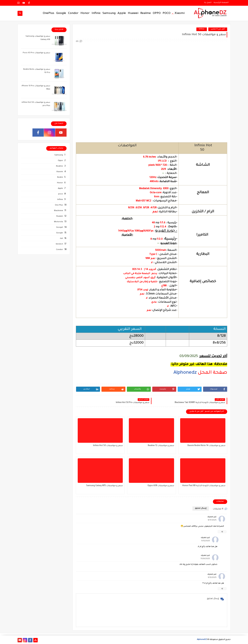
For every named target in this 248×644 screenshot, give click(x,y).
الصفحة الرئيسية (221, 3)
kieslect (59, 244)
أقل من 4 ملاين (218, 29)
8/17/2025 (212, 520)
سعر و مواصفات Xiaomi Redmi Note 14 (206, 446)
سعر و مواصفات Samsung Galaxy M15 (104, 486)
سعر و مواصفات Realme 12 (161, 446)
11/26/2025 (205, 559)
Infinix (96, 13)
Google (61, 13)
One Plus (59, 205)
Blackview (59, 211)
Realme (146, 13)
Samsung (109, 13)
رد (222, 532)
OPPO (157, 13)
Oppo (60, 161)
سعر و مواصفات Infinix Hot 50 (108, 446)
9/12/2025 (206, 541)
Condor (73, 13)
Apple (122, 13)
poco (61, 194)
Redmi (60, 177)
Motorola (59, 222)
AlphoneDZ (202, 640)
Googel (60, 228)
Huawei (133, 13)
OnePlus (49, 13)
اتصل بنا (208, 3)
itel (61, 239)
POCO (167, 13)
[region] (152, 377)
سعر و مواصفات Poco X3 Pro (36, 53)
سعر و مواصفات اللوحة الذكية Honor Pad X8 (204, 486)
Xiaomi (180, 13)
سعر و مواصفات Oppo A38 (161, 486)
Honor (85, 13)
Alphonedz (185, 373)
